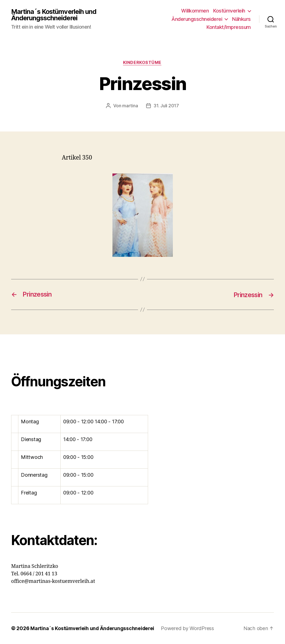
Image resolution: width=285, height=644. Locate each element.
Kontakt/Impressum (229, 27)
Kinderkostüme (142, 63)
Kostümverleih (229, 11)
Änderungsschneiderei (197, 19)
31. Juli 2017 (166, 106)
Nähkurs (241, 19)
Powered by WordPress (190, 628)
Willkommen (195, 11)
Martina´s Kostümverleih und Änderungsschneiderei (55, 15)
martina (130, 106)
